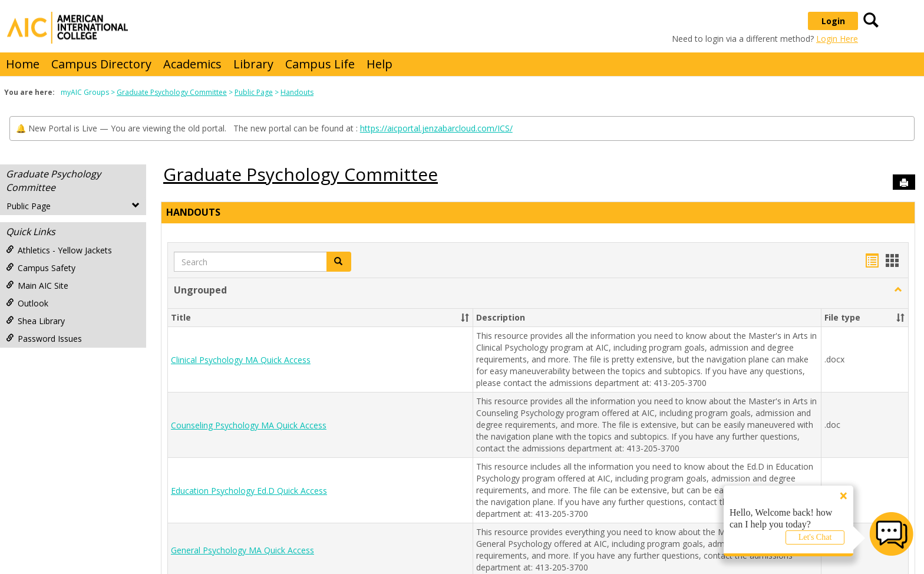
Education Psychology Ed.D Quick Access (249, 491)
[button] (339, 262)
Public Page (254, 92)
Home (23, 64)
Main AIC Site (37, 286)
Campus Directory (101, 64)
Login (833, 21)
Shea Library (35, 321)
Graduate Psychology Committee (172, 92)
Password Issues (44, 339)
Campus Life (320, 64)
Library (253, 64)
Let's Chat (815, 537)
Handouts (297, 92)
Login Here (837, 39)
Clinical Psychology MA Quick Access (241, 360)
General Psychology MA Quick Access (242, 550)
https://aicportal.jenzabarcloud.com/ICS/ (436, 128)
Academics (192, 64)
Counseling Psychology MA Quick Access (249, 425)
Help (379, 64)
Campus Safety (41, 268)
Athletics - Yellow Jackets (59, 250)
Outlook (27, 303)
